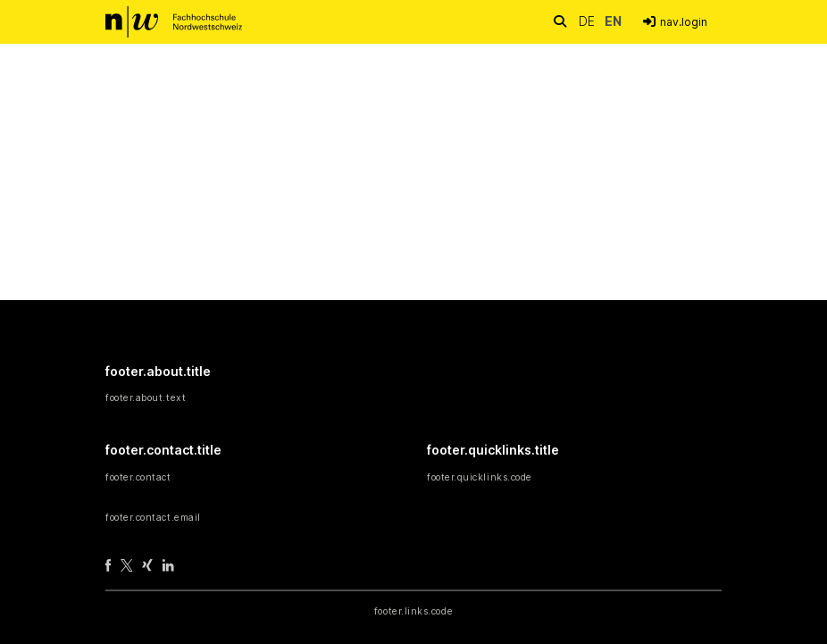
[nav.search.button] (560, 21)
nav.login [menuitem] (684, 22)
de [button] (589, 21)
